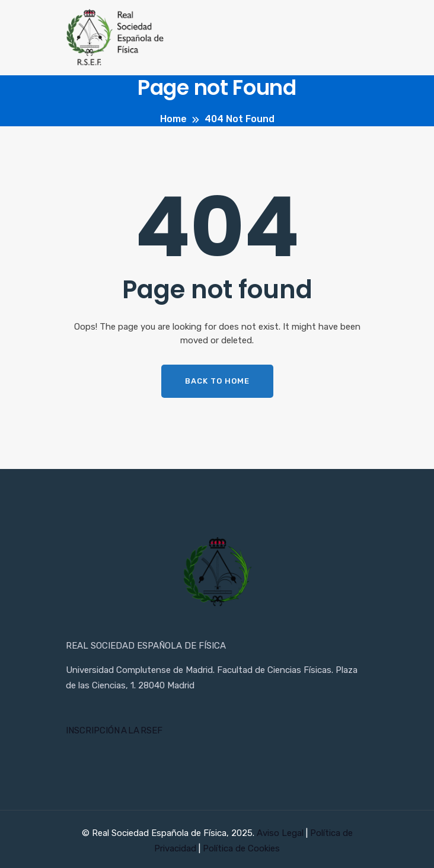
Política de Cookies (241, 848)
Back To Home (217, 381)
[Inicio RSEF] (217, 573)
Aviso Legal (281, 833)
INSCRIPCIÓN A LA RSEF (114, 730)
